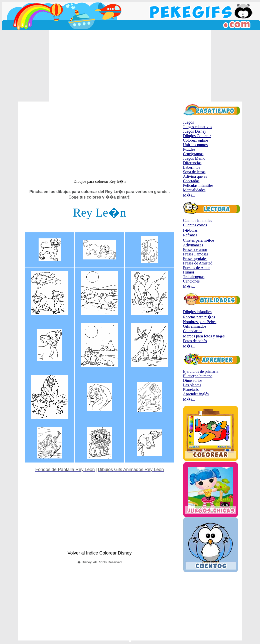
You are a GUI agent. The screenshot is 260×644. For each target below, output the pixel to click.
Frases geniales (195, 259)
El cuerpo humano (198, 376)
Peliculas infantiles (198, 185)
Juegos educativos (198, 127)
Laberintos (192, 167)
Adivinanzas (193, 245)
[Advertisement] (130, 66)
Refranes (190, 235)
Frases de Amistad (198, 263)
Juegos (189, 122)
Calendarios (193, 331)
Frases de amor (195, 250)
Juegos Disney (195, 131)
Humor (189, 272)
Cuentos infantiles (198, 220)
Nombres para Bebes (200, 322)
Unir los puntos (196, 145)
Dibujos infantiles (197, 312)
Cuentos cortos (195, 225)
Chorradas (191, 181)
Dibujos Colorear (197, 136)
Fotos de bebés (195, 341)
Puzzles (189, 149)
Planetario (191, 389)
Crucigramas (193, 154)
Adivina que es (195, 176)
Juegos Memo (194, 158)
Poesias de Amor (197, 268)
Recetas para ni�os (199, 317)
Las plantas (192, 385)
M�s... (189, 195)
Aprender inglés (196, 394)
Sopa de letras (194, 172)
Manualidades (194, 190)
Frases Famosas (196, 254)
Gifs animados (195, 326)
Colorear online (196, 140)
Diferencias (192, 163)
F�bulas (190, 230)
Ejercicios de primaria (201, 371)
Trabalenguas (194, 277)
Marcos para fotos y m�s (204, 336)
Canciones (191, 281)
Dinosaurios (193, 380)
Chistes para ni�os (199, 240)
